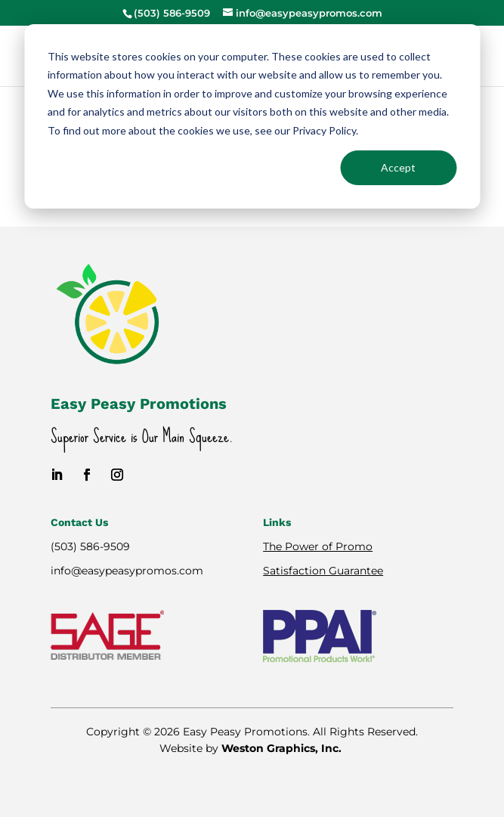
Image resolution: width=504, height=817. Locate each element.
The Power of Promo (318, 546)
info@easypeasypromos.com (127, 571)
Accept (398, 167)
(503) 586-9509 (90, 546)
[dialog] (252, 116)
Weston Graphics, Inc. (283, 748)
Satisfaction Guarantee (323, 571)
